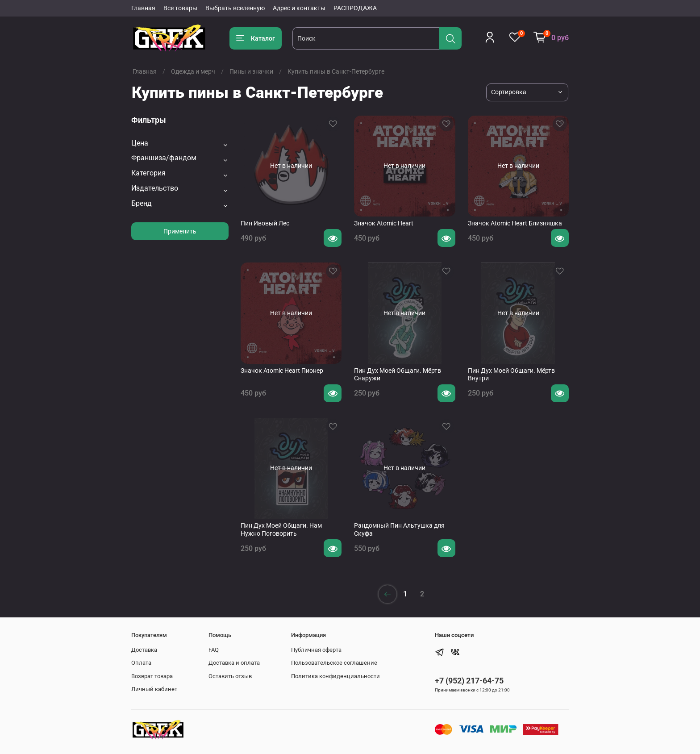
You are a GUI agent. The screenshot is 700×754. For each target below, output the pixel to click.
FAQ (214, 650)
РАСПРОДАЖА (355, 8)
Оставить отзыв (230, 676)
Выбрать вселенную (235, 8)
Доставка (144, 650)
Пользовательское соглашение (334, 663)
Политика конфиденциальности (335, 676)
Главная (143, 8)
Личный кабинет (154, 689)
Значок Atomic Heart (384, 223)
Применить (180, 231)
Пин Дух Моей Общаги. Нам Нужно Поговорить (281, 529)
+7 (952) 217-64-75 (469, 681)
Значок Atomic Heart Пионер (282, 371)
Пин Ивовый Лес (265, 223)
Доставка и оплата (234, 663)
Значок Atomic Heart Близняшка (515, 223)
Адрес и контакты (299, 8)
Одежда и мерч (193, 71)
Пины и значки (251, 71)
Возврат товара (152, 676)
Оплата (141, 663)
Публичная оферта (316, 650)
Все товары (180, 8)
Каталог (256, 38)
